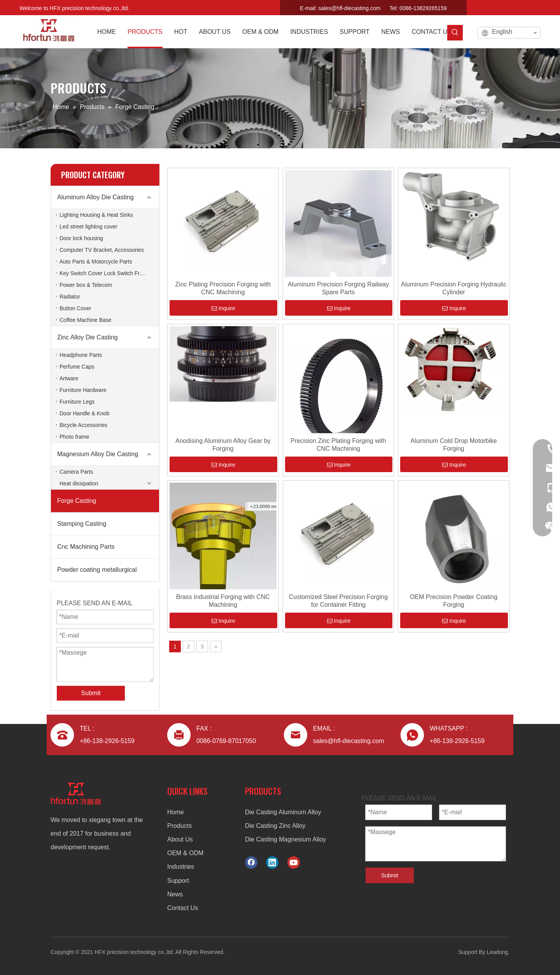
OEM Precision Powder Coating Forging (454, 601)
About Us (180, 839)
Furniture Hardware (83, 390)
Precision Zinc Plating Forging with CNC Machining (338, 445)
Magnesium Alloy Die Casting (98, 454)
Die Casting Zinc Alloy (275, 826)
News (175, 894)
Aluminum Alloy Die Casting (95, 197)
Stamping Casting (82, 524)
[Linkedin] (521, 6)
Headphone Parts (81, 355)
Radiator (70, 297)
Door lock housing (81, 238)
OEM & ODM (185, 853)
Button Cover (75, 308)
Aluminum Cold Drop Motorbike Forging (453, 445)
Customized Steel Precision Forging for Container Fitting (338, 601)
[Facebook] (507, 6)
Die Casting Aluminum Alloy (283, 812)
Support (178, 881)
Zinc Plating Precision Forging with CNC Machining (223, 288)
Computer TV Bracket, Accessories (102, 250)
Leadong (498, 952)
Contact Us (183, 908)
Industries (181, 867)
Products (179, 826)
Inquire (223, 308)
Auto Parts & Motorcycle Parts (96, 262)
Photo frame (74, 437)
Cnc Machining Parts (86, 547)
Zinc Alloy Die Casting (87, 337)
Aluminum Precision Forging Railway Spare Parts (339, 288)
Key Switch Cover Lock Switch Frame (105, 273)
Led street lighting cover (88, 227)
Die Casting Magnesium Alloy (285, 839)
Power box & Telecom (86, 285)
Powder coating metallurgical (97, 570)
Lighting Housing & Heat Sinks (96, 215)
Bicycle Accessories (83, 425)
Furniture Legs (77, 402)
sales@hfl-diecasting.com (350, 8)
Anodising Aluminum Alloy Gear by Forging (223, 445)
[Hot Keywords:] (455, 33)
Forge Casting (77, 501)
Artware (69, 378)
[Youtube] (534, 6)
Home (176, 812)
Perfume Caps (77, 367)
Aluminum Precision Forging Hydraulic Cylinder (454, 288)
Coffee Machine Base (86, 320)
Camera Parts (76, 472)
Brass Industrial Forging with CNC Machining (223, 601)
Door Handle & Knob (84, 413)
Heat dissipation (79, 483)
